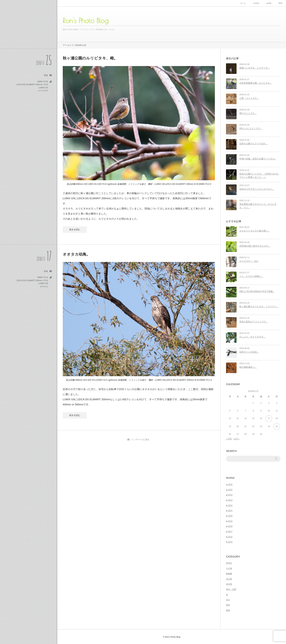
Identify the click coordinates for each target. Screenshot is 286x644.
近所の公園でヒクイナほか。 (254, 144)
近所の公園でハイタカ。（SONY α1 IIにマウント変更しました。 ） (259, 176)
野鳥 (281, 3)
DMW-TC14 (43, 277)
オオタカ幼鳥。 (77, 254)
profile (269, 3)
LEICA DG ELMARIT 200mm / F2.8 (32, 84)
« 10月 (229, 439)
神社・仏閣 (231, 589)
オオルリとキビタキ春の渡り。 (255, 231)
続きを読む (75, 230)
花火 (228, 600)
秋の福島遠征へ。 (248, 367)
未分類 (229, 579)
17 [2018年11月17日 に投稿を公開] (269, 418)
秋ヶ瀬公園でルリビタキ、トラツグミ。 (259, 306)
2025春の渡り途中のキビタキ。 (255, 246)
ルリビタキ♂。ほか (249, 261)
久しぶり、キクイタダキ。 (252, 337)
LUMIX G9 (43, 88)
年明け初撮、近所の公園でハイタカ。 (258, 159)
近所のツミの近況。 (249, 352)
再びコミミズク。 (248, 113)
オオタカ (44, 286)
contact (256, 3)
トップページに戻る (140, 439)
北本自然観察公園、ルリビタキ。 (256, 83)
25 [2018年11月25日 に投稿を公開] (277, 426)
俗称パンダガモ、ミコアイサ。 (255, 68)
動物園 (229, 574)
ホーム (243, 3)
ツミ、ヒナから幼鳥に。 (251, 276)
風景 (228, 610)
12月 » (237, 439)
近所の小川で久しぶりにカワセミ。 (257, 189)
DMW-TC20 (43, 82)
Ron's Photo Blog (86, 20)
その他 (229, 568)
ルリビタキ (43, 90)
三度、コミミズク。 (249, 98)
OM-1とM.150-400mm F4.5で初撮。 (257, 291)
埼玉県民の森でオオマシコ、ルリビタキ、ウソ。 (258, 206)
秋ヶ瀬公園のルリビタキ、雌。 (90, 58)
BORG (229, 563)
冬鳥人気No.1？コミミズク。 (254, 322)
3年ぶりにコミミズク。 (251, 128)
